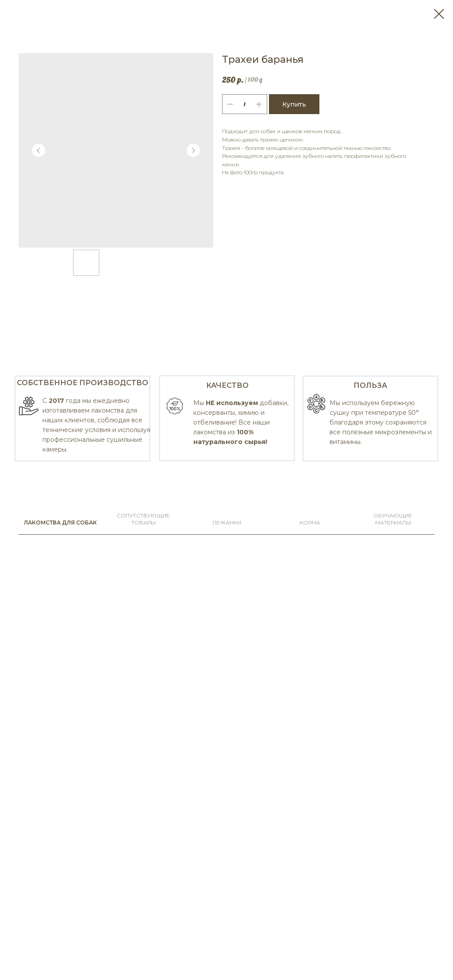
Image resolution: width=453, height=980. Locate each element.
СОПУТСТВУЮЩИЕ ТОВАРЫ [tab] (143, 519)
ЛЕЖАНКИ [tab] (227, 523)
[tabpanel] (226, 417)
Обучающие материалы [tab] (393, 519)
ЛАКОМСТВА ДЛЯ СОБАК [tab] (60, 523)
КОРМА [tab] (310, 523)
